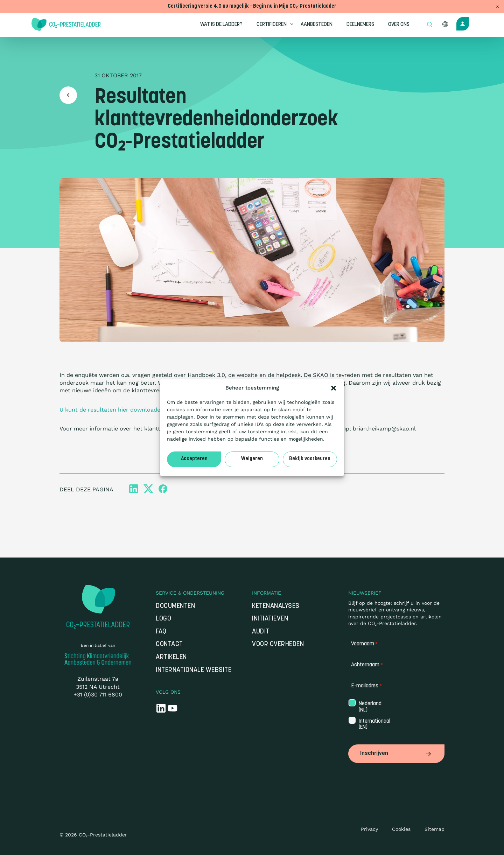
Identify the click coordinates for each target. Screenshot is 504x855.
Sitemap (435, 829)
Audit (261, 632)
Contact (169, 644)
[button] (334, 388)
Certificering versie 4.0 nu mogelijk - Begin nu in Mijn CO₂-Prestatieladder (252, 6)
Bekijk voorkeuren (310, 459)
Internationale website (194, 670)
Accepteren (194, 459)
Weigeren (252, 459)
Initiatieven (270, 619)
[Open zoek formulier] (429, 25)
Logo (163, 619)
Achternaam (367, 665)
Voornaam (364, 644)
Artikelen (171, 657)
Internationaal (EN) (370, 724)
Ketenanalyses (276, 606)
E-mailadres (366, 686)
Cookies (401, 829)
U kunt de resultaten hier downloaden (112, 410)
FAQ (161, 632)
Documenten (175, 606)
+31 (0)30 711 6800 (98, 695)
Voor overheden (278, 644)
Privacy (369, 829)
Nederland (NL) (369, 707)
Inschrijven (396, 754)
